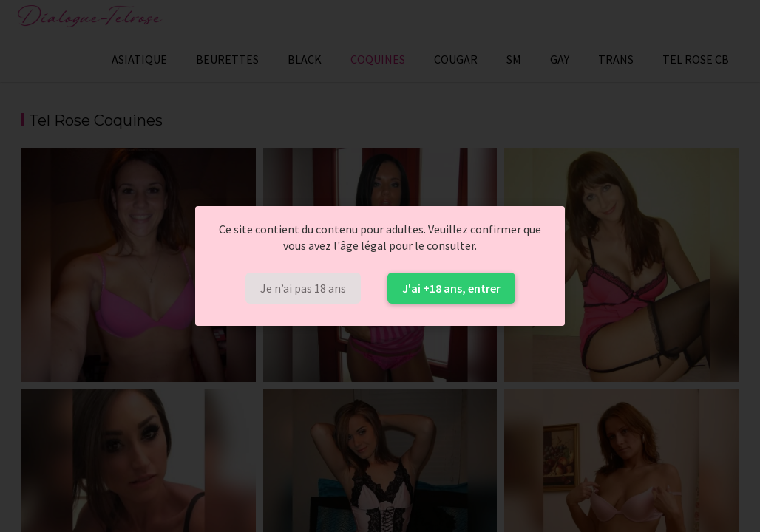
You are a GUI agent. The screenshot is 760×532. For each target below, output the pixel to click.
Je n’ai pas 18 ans (303, 288)
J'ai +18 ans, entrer (451, 288)
